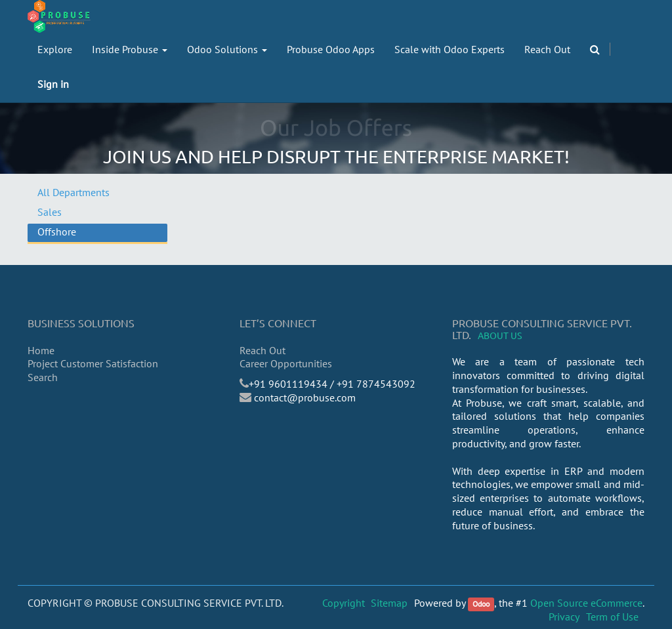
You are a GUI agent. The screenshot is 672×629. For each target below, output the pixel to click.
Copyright (344, 603)
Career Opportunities (286, 363)
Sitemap (389, 603)
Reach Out (262, 350)
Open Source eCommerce (586, 603)
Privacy (564, 617)
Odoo (481, 604)
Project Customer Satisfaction (93, 363)
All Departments (73, 192)
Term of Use (612, 617)
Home (41, 350)
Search (43, 377)
